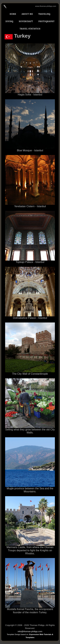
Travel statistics (30, 29)
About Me (27, 14)
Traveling (44, 14)
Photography (46, 21)
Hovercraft (26, 21)
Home (13, 14)
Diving (9, 21)
